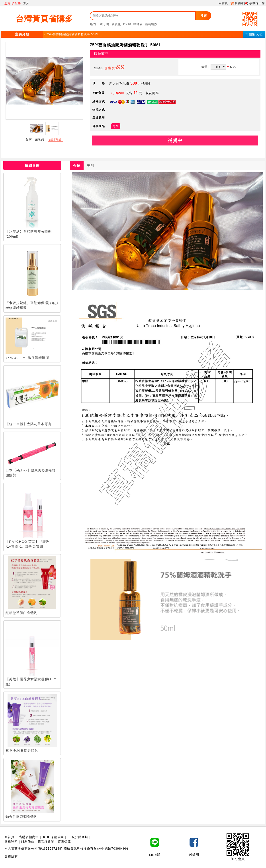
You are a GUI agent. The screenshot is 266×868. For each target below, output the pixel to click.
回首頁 (223, 3)
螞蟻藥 (138, 24)
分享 (116, 126)
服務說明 (11, 842)
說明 (90, 166)
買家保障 (64, 842)
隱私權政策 (46, 842)
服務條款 (28, 842)
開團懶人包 (254, 34)
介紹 (77, 166)
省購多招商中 (29, 837)
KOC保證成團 (54, 837)
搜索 (203, 16)
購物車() (239, 3)
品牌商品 (55, 139)
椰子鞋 (105, 24)
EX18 (127, 24)
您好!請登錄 (13, 3)
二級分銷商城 (78, 837)
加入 (26, 3)
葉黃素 (116, 24)
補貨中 (175, 140)
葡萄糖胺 (151, 24)
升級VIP (119, 93)
